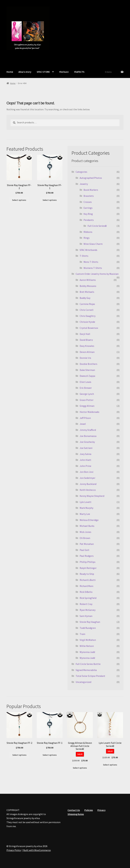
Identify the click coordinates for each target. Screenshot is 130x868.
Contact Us (74, 810)
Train (82, 634)
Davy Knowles (87, 346)
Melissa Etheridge (89, 520)
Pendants (89, 220)
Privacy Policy (14, 850)
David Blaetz (86, 340)
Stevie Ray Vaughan (90, 622)
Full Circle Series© (97, 226)
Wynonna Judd (87, 652)
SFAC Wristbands (88, 250)
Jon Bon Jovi (86, 472)
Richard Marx (86, 586)
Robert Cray (86, 604)
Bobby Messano (88, 286)
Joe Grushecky (87, 442)
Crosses (88, 202)
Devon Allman (87, 352)
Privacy (101, 810)
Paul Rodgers (87, 556)
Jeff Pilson (85, 418)
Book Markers (91, 190)
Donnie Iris (85, 358)
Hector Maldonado (89, 412)
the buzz (64, 72)
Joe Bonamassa (88, 436)
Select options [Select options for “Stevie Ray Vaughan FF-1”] (50, 200)
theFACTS (79, 72)
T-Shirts (84, 256)
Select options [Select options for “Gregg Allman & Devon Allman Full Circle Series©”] (80, 768)
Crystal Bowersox (89, 328)
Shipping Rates (76, 814)
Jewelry (84, 184)
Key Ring (88, 214)
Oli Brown (85, 538)
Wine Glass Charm (93, 244)
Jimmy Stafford (88, 430)
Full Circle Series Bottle (88, 664)
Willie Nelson (87, 646)
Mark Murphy (86, 508)
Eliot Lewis (85, 382)
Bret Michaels (87, 292)
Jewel (83, 424)
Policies (89, 810)
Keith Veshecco (88, 490)
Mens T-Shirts (91, 262)
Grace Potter (87, 400)
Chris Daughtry (88, 316)
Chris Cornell (87, 310)
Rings (87, 238)
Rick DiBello (86, 592)
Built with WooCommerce (37, 850)
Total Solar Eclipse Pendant (90, 676)
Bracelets (89, 196)
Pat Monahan (87, 544)
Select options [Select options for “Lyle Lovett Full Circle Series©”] (110, 765)
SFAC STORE (43, 72)
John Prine (85, 466)
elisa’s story (25, 72)
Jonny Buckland (88, 484)
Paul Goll (84, 550)
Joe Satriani (86, 448)
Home (10, 72)
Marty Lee (85, 514)
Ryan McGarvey (88, 610)
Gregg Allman (87, 406)
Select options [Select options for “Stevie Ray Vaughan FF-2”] (19, 200)
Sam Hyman (86, 616)
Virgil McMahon (88, 640)
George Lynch (87, 394)
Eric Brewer (86, 388)
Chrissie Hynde (87, 322)
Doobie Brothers (88, 364)
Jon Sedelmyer (87, 478)
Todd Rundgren (88, 628)
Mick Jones (85, 532)
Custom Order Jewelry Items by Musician (97, 274)
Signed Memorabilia (86, 670)
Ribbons (88, 232)
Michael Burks (87, 526)
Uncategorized (83, 682)
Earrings (88, 208)
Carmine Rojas (87, 304)
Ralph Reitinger (88, 568)
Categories (81, 172)
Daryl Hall (85, 334)
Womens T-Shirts (93, 268)
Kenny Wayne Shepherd (92, 496)
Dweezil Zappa (87, 376)
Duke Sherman (87, 370)
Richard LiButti (88, 580)
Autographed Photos (91, 178)
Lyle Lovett (86, 502)
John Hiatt (85, 460)
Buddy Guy (85, 298)
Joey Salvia (85, 454)
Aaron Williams (88, 280)
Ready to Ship (87, 574)
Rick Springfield (88, 598)
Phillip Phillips (88, 562)
